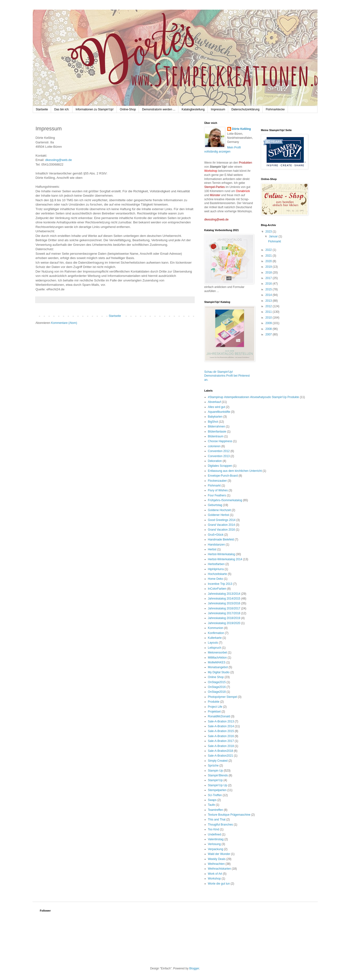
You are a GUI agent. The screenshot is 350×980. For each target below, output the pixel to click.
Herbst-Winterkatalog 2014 (225, 559)
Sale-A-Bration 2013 (221, 721)
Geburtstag (215, 505)
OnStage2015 (217, 682)
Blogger (194, 968)
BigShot (213, 422)
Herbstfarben (216, 564)
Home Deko (216, 579)
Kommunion (216, 628)
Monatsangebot (218, 667)
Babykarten (215, 417)
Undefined (215, 834)
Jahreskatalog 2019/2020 (224, 623)
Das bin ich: (62, 109)
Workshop (214, 879)
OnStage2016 (217, 687)
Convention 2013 (219, 456)
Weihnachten (216, 864)
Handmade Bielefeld (221, 540)
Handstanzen (217, 545)
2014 (269, 295)
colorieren (214, 446)
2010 (269, 318)
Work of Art (215, 874)
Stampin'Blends (218, 775)
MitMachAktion (217, 658)
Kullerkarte (215, 638)
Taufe (211, 805)
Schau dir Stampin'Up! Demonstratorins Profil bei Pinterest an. (227, 376)
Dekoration (215, 461)
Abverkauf (214, 402)
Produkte (214, 702)
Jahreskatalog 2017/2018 (224, 613)
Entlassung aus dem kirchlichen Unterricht (235, 471)
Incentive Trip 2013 (220, 584)
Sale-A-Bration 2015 (221, 731)
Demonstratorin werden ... (159, 109)
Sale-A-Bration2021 (221, 756)
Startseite (42, 109)
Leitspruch (215, 648)
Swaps (212, 800)
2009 (269, 323)
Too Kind (214, 829)
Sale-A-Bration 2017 (221, 741)
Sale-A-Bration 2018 (221, 746)
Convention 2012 (219, 451)
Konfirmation (216, 633)
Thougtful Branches (220, 825)
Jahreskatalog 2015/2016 (224, 603)
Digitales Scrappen (220, 466)
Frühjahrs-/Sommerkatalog (225, 500)
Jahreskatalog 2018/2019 (224, 618)
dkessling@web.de (59, 160)
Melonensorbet (217, 653)
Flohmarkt (275, 241)
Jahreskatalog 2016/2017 (224, 608)
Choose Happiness (220, 441)
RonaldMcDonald (219, 716)
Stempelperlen (217, 790)
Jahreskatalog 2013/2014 (224, 594)
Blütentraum (216, 436)
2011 (269, 312)
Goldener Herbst (219, 515)
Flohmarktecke (275, 109)
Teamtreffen (216, 810)
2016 (269, 284)
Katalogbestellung (193, 109)
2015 (269, 289)
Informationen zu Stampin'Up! (95, 109)
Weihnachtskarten (220, 869)
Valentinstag (216, 839)
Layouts (213, 643)
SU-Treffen (215, 795)
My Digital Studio (219, 672)
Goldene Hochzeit (219, 510)
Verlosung (214, 844)
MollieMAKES (217, 662)
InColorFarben (217, 589)
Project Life (215, 707)
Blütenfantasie (217, 432)
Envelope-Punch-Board (223, 476)
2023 (269, 232)
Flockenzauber (217, 481)
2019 (269, 267)
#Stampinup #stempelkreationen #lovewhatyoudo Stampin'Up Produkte (254, 397)
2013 (269, 301)
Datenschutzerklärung (245, 109)
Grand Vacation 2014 (222, 525)
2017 (269, 278)
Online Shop (216, 677)
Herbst (212, 549)
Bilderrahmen (217, 427)
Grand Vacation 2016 (222, 530)
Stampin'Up (215, 780)
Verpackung (216, 849)
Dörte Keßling (242, 129)
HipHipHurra (216, 569)
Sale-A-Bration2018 (221, 751)
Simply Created (218, 761)
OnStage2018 (217, 692)
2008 (269, 329)
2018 (269, 273)
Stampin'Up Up (218, 785)
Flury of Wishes (218, 490)
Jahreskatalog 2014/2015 (224, 599)
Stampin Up (216, 771)
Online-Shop (128, 109)
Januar (274, 236)
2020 (269, 261)
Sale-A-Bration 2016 (221, 736)
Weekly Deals (217, 859)
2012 (269, 306)
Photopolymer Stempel (223, 697)
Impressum (218, 109)
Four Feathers (217, 495)
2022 (269, 250)
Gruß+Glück (216, 535)
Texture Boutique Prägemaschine (229, 815)
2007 (269, 334)
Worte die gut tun (219, 884)
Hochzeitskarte (217, 574)
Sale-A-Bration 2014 (221, 726)
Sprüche (213, 766)
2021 (269, 256)
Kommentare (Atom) (64, 323)
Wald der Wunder (219, 854)
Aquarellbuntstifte (219, 412)
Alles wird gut (217, 407)
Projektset (214, 712)
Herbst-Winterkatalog (222, 554)
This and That (217, 820)
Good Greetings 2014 (222, 520)
